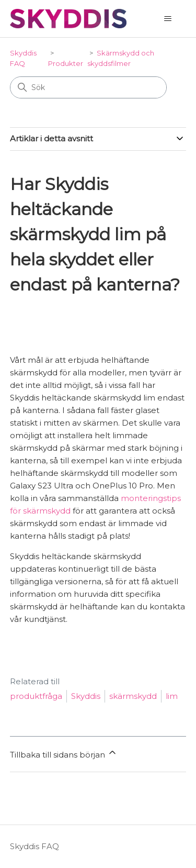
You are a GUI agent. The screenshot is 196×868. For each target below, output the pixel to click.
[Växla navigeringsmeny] (168, 19)
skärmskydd (133, 696)
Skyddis (86, 696)
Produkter (66, 63)
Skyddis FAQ (34, 846)
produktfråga (36, 696)
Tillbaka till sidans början (64, 753)
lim (172, 696)
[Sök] (88, 87)
